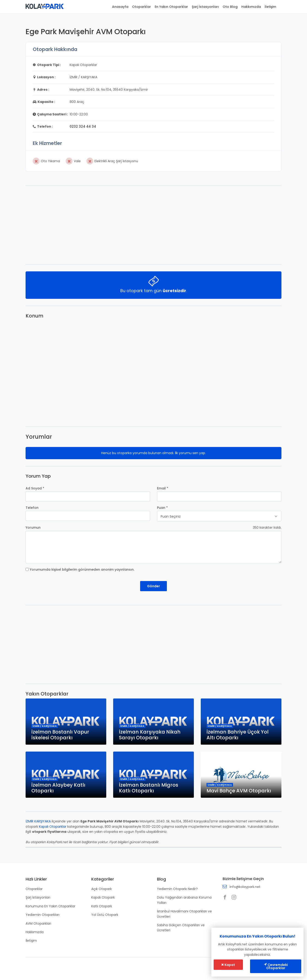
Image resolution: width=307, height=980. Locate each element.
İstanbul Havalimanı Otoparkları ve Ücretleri (184, 914)
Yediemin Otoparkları (43, 915)
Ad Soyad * (35, 488)
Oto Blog (230, 7)
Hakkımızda (251, 7)
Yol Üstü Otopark (105, 915)
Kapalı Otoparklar (53, 827)
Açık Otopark (102, 889)
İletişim (270, 7)
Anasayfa (120, 7)
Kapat (228, 965)
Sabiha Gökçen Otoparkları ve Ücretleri (181, 928)
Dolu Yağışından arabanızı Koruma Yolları (184, 900)
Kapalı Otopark (103, 897)
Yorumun (33, 527)
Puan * (162, 508)
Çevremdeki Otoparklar (276, 966)
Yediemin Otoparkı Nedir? (177, 889)
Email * (163, 488)
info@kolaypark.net (245, 887)
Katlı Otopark (102, 906)
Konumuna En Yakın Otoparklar (50, 906)
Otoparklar (142, 7)
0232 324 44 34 (83, 126)
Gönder (153, 586)
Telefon (32, 508)
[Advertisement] (153, 225)
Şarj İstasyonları (205, 7)
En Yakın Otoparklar (171, 7)
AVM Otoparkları (38, 923)
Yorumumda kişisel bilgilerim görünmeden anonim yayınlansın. (82, 569)
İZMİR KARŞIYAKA (38, 821)
